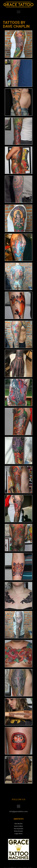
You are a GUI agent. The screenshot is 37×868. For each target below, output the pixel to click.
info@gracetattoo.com (19, 812)
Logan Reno (18, 834)
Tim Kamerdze (18, 829)
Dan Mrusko (18, 824)
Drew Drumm (18, 831)
